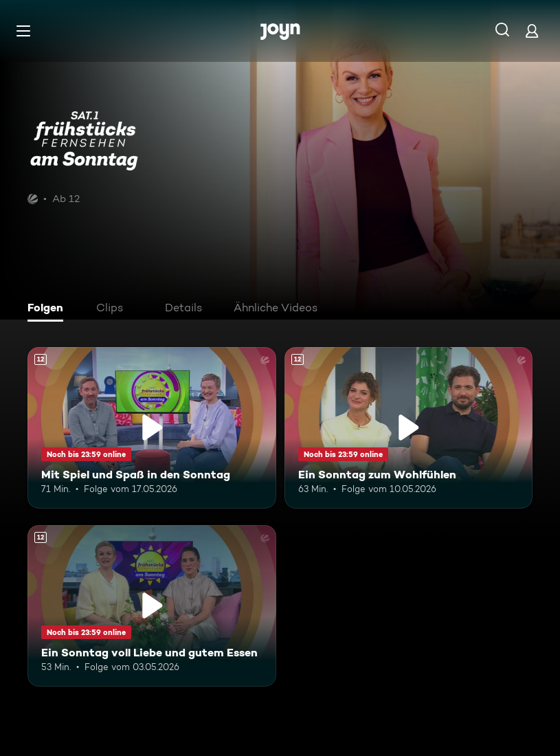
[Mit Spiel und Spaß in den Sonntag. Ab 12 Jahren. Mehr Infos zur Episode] (152, 428)
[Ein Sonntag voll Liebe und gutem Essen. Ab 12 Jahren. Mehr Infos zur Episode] (152, 606)
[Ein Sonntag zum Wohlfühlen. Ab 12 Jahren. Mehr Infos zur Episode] (409, 428)
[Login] (532, 31)
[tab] (49, 309)
